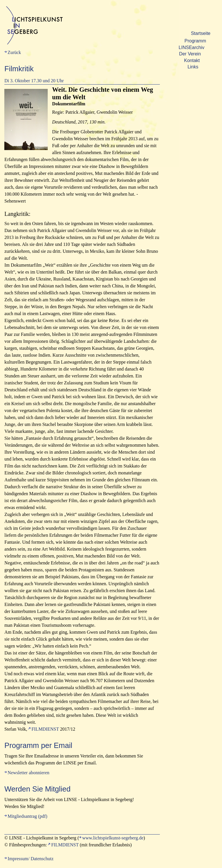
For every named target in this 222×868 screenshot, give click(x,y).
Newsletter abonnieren (28, 773)
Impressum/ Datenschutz (30, 859)
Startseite (201, 33)
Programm (195, 41)
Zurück (14, 52)
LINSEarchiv (192, 47)
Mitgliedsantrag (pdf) (27, 816)
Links (193, 67)
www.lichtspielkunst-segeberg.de (113, 838)
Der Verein (190, 54)
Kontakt (192, 60)
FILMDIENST (45, 729)
